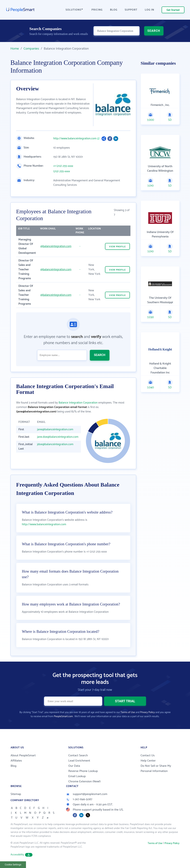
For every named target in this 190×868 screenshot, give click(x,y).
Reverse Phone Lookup (83, 771)
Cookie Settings (13, 865)
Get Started (173, 10)
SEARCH (154, 31)
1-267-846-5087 (79, 799)
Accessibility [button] (22, 855)
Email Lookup (77, 776)
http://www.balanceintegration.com (75, 139)
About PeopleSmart (23, 756)
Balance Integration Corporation (78, 403)
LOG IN (150, 10)
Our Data (74, 766)
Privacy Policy (147, 712)
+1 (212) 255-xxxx (63, 166)
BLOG (114, 10)
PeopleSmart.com (63, 716)
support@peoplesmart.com (87, 794)
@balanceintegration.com (56, 246)
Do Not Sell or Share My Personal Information (156, 769)
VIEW (117, 247)
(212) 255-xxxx (62, 171)
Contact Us (148, 756)
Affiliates (16, 761)
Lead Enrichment (79, 761)
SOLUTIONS (74, 10)
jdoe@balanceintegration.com (55, 444)
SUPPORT (131, 10)
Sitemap (16, 794)
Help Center (148, 761)
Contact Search (78, 756)
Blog (14, 766)
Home (15, 49)
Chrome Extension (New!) (84, 782)
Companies (31, 49)
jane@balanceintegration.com (55, 429)
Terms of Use (128, 712)
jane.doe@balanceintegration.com (58, 437)
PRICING (97, 10)
